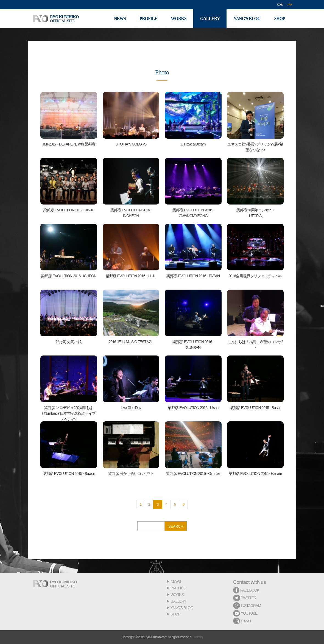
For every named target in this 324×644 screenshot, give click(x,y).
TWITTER (245, 598)
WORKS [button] (178, 19)
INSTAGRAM (247, 606)
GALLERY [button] (210, 19)
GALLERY (178, 601)
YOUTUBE (245, 613)
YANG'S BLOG (182, 608)
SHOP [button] (280, 19)
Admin (198, 637)
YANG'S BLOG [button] (247, 19)
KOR (280, 4)
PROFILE (178, 588)
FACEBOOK (246, 590)
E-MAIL (243, 621)
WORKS (177, 595)
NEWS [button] (120, 19)
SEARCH (176, 526)
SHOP (175, 614)
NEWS (176, 581)
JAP (290, 4)
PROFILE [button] (148, 19)
